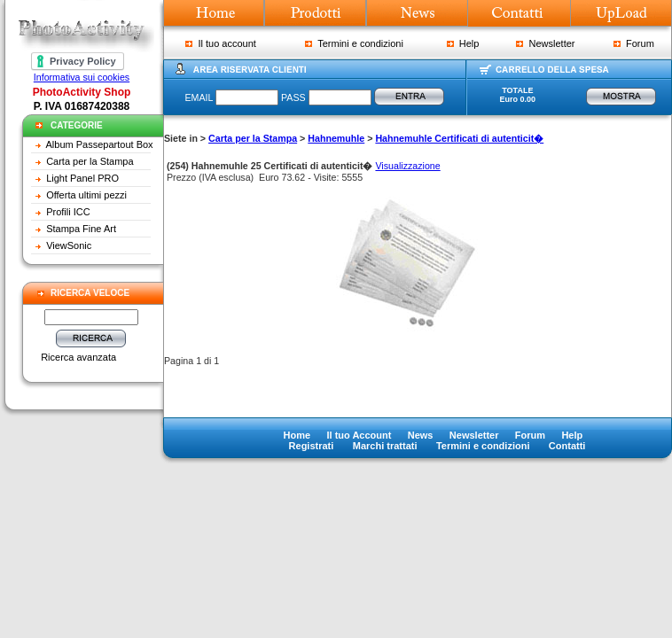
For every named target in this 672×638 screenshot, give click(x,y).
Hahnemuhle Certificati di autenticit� (459, 138)
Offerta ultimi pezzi (86, 195)
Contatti (567, 446)
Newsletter (545, 43)
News (421, 435)
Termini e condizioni (354, 43)
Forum (634, 43)
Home (297, 435)
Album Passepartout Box (100, 144)
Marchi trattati (385, 446)
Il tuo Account (359, 435)
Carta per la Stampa (90, 161)
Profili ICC (68, 212)
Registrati (312, 446)
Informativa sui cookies (82, 77)
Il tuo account (221, 43)
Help (463, 43)
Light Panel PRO (82, 178)
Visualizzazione (407, 166)
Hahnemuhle (336, 138)
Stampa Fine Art (81, 229)
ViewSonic (69, 245)
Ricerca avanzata (78, 357)
